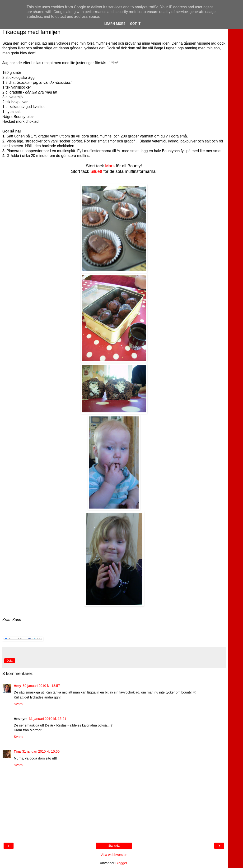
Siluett (96, 171)
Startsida (114, 846)
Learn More (115, 24)
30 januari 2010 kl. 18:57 (41, 686)
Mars (110, 166)
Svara (18, 704)
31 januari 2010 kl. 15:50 (41, 751)
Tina (17, 751)
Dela (10, 661)
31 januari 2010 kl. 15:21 (48, 719)
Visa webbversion (114, 855)
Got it (135, 24)
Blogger (121, 863)
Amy (17, 686)
